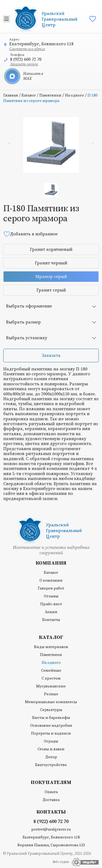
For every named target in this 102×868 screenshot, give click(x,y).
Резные (51, 694)
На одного (75, 95)
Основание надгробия (51, 726)
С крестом (51, 678)
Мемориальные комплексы (51, 702)
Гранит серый (51, 290)
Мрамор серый (51, 277)
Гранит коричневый (51, 249)
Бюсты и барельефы (51, 718)
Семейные (51, 671)
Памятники (50, 95)
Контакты (51, 620)
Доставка (51, 800)
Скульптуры (51, 710)
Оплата (51, 792)
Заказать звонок (24, 64)
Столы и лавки (51, 749)
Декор (51, 757)
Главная (11, 95)
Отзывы (51, 596)
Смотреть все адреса (27, 49)
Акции (51, 612)
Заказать (51, 355)
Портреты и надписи (51, 734)
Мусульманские (51, 686)
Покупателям (51, 783)
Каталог (29, 95)
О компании (51, 581)
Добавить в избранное (30, 234)
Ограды (51, 741)
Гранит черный (51, 263)
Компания (51, 563)
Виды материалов (51, 647)
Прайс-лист (51, 604)
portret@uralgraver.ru (51, 829)
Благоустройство (51, 765)
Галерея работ (51, 588)
